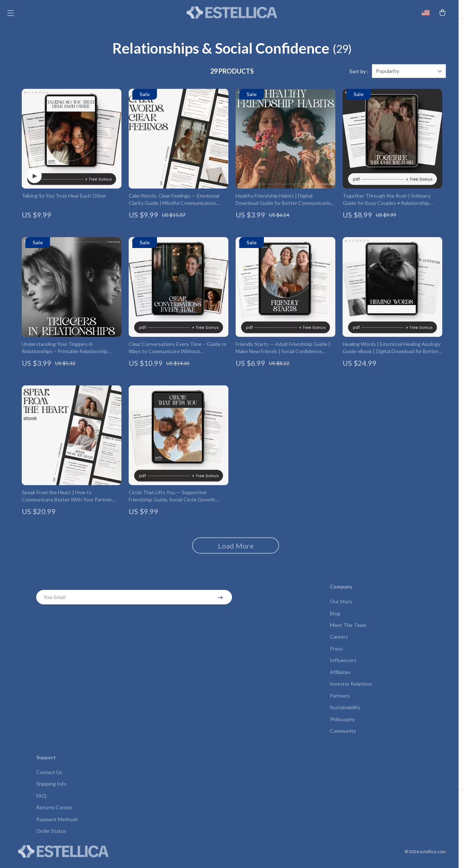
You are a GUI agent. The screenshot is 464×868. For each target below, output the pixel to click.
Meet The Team (348, 629)
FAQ (41, 802)
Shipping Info (51, 790)
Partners (340, 701)
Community (343, 737)
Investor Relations (351, 689)
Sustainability (345, 713)
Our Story (341, 605)
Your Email (54, 601)
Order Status (51, 838)
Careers (339, 641)
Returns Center (54, 814)
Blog (335, 617)
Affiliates (340, 677)
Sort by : (359, 75)
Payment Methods (57, 826)
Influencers (343, 665)
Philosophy (342, 725)
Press (336, 653)
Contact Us (49, 778)
